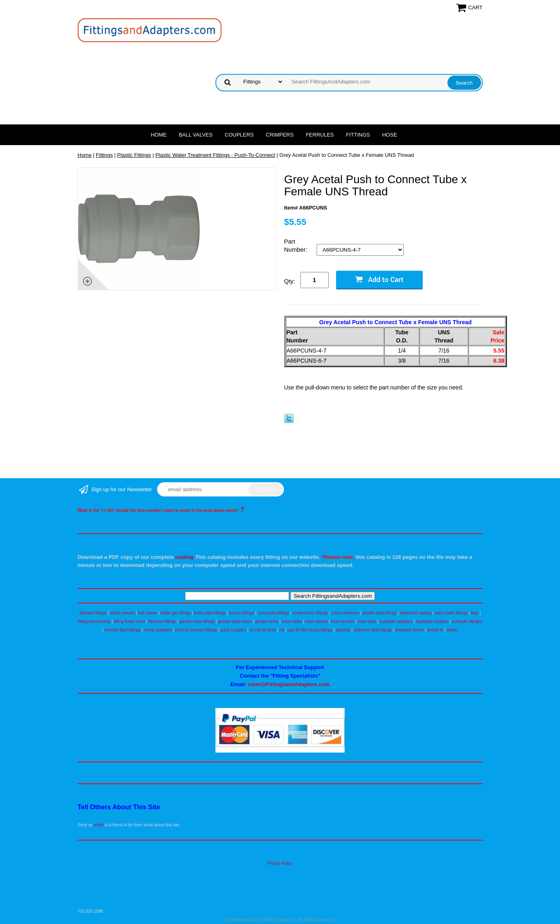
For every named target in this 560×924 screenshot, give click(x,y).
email (99, 825)
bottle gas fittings (176, 613)
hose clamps (316, 621)
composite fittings (273, 613)
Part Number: (297, 245)
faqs (475, 613)
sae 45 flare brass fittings (310, 630)
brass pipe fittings (210, 613)
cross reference (345, 613)
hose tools (367, 621)
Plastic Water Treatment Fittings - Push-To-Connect (215, 155)
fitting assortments (94, 621)
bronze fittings (242, 613)
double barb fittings (380, 613)
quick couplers (233, 630)
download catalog (416, 613)
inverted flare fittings (123, 630)
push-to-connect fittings (196, 630)
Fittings (358, 135)
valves (452, 630)
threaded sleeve (410, 630)
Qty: (290, 281)
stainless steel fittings (373, 630)
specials (343, 630)
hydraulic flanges (467, 621)
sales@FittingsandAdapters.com (289, 684)
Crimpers (280, 135)
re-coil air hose (263, 630)
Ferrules (320, 135)
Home (159, 135)
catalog (185, 557)
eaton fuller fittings (451, 613)
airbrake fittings (93, 613)
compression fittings (310, 613)
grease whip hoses (235, 621)
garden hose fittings (197, 621)
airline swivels (123, 613)
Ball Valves (196, 135)
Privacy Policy (280, 863)
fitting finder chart (129, 621)
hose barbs (292, 621)
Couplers (239, 135)
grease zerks (267, 621)
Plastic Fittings (134, 155)
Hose (390, 135)
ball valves (148, 613)
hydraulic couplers (432, 621)
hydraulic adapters (396, 621)
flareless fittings (162, 621)
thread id (435, 630)
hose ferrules (343, 621)
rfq (282, 630)
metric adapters (158, 630)
